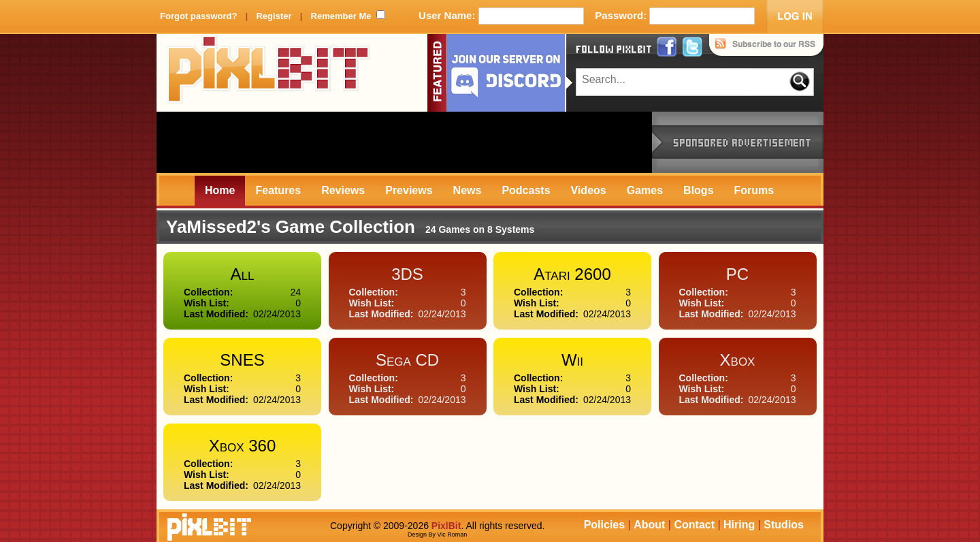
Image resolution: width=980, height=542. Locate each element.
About (649, 525)
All (243, 274)
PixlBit (269, 73)
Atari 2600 (572, 274)
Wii (572, 360)
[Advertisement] (404, 142)
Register (274, 16)
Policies (604, 525)
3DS (407, 274)
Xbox (738, 360)
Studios (784, 525)
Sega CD (407, 360)
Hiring (739, 525)
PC (737, 274)
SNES (242, 360)
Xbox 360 (243, 446)
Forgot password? (198, 16)
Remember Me (341, 16)
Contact (694, 525)
